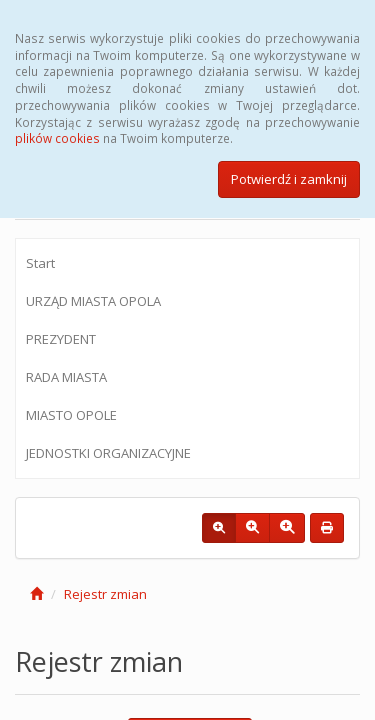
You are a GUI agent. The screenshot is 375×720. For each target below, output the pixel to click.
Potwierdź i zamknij (289, 179)
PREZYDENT (61, 339)
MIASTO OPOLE (71, 415)
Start (40, 263)
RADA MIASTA (66, 377)
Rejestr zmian (105, 594)
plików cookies (57, 138)
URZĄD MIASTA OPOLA (93, 301)
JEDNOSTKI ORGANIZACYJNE (108, 453)
